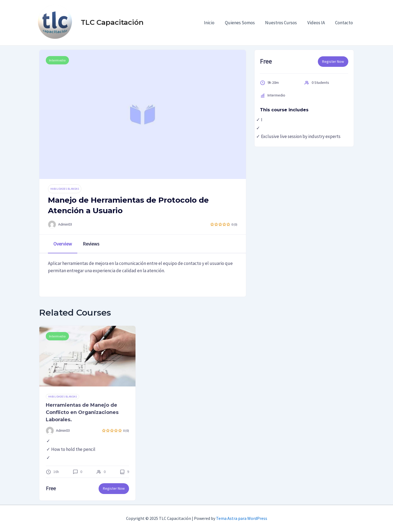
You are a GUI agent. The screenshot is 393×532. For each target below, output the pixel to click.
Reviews (91, 244)
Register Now (333, 61)
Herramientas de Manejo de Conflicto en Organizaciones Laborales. (82, 412)
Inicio (215, 23)
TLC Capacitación (112, 22)
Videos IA (318, 23)
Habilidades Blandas (65, 189)
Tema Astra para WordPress (242, 518)
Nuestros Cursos (284, 23)
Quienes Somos (244, 23)
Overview (63, 244)
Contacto (345, 23)
